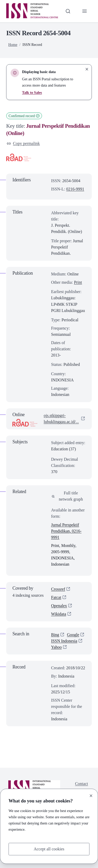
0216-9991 (75, 189)
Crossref (58, 589)
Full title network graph (67, 496)
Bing (55, 635)
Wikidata (59, 614)
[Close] (91, 796)
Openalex (59, 606)
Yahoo (56, 647)
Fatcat (56, 597)
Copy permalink (23, 143)
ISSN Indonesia (64, 641)
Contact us (81, 787)
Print (78, 282)
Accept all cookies (49, 849)
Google (73, 635)
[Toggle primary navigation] (85, 11)
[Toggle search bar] (68, 11)
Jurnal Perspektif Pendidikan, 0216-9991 (66, 531)
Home (13, 45)
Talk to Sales (32, 93)
